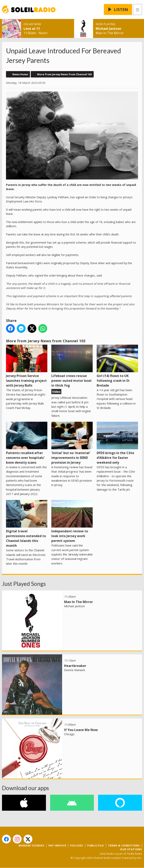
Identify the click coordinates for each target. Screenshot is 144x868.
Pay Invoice (57, 845)
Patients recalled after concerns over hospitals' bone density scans (27, 443)
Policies (77, 845)
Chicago (69, 734)
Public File (96, 845)
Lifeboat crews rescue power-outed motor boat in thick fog (72, 366)
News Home (20, 74)
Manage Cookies (31, 845)
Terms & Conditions (124, 845)
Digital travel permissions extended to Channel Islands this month (27, 524)
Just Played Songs (24, 584)
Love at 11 (32, 29)
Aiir (139, 858)
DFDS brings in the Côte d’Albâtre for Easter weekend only (117, 443)
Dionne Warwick (75, 670)
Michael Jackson (108, 29)
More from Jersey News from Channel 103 (64, 74)
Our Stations (131, 849)
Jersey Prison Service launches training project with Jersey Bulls (27, 366)
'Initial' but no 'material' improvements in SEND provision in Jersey (72, 443)
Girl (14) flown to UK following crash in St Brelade (117, 366)
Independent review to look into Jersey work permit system (72, 522)
